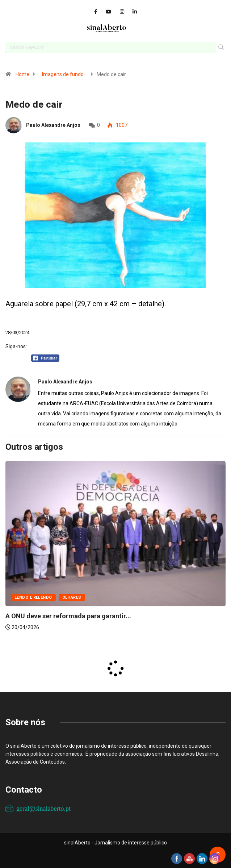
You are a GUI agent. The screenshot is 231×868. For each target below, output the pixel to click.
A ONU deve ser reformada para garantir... (68, 616)
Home (22, 74)
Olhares (72, 597)
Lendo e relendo (33, 597)
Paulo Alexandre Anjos (53, 125)
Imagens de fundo (63, 74)
